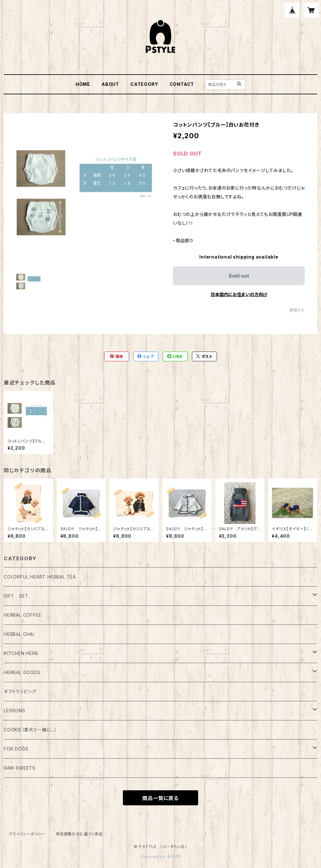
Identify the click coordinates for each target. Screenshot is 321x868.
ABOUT (110, 84)
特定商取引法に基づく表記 (79, 834)
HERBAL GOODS (22, 672)
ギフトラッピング (20, 691)
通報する (297, 310)
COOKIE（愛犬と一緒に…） (30, 730)
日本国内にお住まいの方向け (239, 294)
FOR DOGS (16, 749)
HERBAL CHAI (19, 634)
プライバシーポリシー (27, 834)
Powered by (160, 857)
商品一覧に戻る (160, 798)
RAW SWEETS (20, 768)
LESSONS (15, 711)
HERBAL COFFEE (22, 615)
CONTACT (182, 84)
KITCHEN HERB (21, 653)
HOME (83, 84)
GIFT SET (16, 596)
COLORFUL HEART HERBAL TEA (40, 577)
